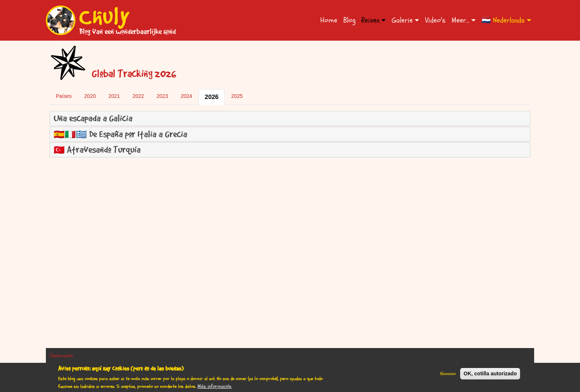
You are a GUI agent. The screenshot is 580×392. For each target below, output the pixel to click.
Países (64, 96)
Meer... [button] (461, 20)
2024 (186, 96)
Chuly (105, 16)
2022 (138, 96)
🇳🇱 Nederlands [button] (503, 20)
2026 (212, 97)
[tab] (290, 118)
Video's (435, 20)
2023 (162, 96)
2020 (90, 96)
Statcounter (62, 356)
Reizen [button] (370, 20)
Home (329, 20)
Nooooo (448, 376)
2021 (114, 96)
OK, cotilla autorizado (490, 376)
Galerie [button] (402, 20)
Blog (349, 20)
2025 (237, 96)
